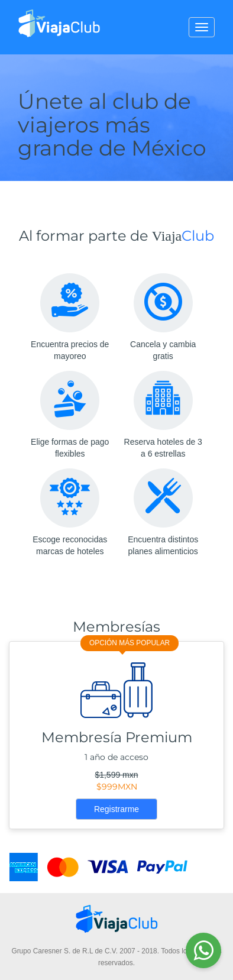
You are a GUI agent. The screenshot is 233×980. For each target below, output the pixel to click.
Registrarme (117, 809)
